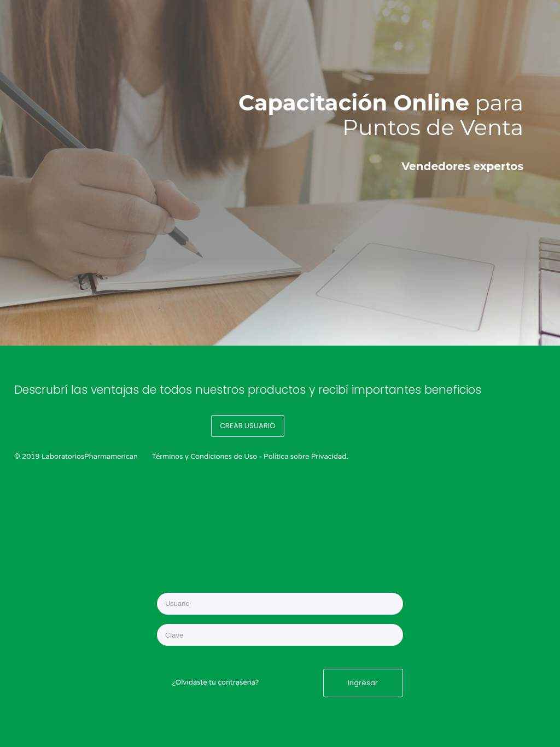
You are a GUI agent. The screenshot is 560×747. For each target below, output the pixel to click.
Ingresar (363, 683)
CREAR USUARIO (248, 426)
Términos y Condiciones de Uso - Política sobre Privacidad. (250, 457)
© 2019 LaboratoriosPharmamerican (76, 457)
